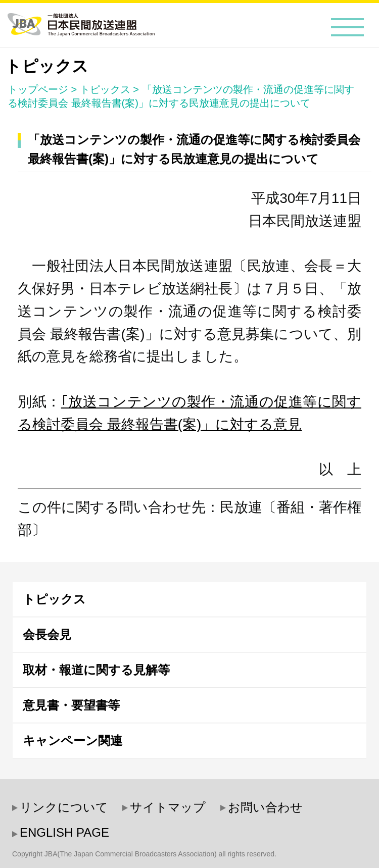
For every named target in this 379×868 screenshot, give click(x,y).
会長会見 (47, 634)
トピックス (105, 89)
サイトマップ (168, 807)
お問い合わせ (265, 807)
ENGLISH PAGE (64, 832)
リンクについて (64, 807)
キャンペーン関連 (73, 741)
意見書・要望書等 (71, 705)
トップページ (38, 89)
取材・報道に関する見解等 (96, 670)
